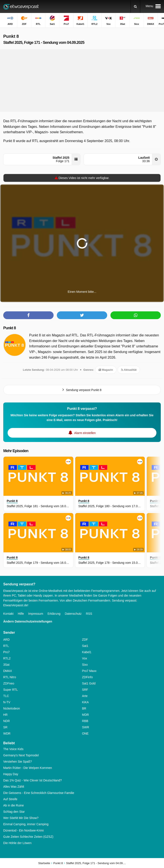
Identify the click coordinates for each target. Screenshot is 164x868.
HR (5, 715)
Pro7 (6, 652)
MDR (86, 715)
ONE (85, 733)
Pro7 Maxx (89, 671)
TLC (6, 696)
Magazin (106, 370)
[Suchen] (135, 6)
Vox (85, 658)
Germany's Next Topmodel (21, 755)
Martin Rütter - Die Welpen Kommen (28, 768)
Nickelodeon (12, 708)
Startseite (44, 863)
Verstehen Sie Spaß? (18, 762)
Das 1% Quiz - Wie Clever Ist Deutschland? (33, 780)
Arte (85, 696)
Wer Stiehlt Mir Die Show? (21, 818)
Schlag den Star (14, 812)
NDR (6, 721)
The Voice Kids (13, 749)
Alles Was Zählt (14, 787)
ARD (6, 640)
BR (84, 708)
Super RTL (10, 690)
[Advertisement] (82, 81)
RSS (89, 614)
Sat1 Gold (89, 683)
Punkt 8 (10, 328)
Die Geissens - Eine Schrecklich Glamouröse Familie (39, 793)
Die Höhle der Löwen (17, 843)
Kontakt (8, 614)
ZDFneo (9, 683)
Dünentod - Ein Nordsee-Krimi (23, 830)
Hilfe (21, 614)
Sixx (85, 665)
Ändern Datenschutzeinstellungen (28, 621)
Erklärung (54, 614)
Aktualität (129, 370)
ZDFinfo (88, 677)
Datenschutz (73, 614)
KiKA (85, 702)
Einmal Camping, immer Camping (26, 824)
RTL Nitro (10, 677)
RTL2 (7, 658)
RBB (85, 721)
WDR (7, 733)
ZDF (85, 640)
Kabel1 (87, 652)
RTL (6, 646)
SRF (85, 690)
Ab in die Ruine (14, 805)
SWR (86, 727)
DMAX (8, 671)
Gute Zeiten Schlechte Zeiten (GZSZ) (28, 837)
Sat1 (85, 646)
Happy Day (11, 774)
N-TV (7, 702)
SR (5, 727)
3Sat (6, 665)
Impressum (36, 614)
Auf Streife (10, 799)
